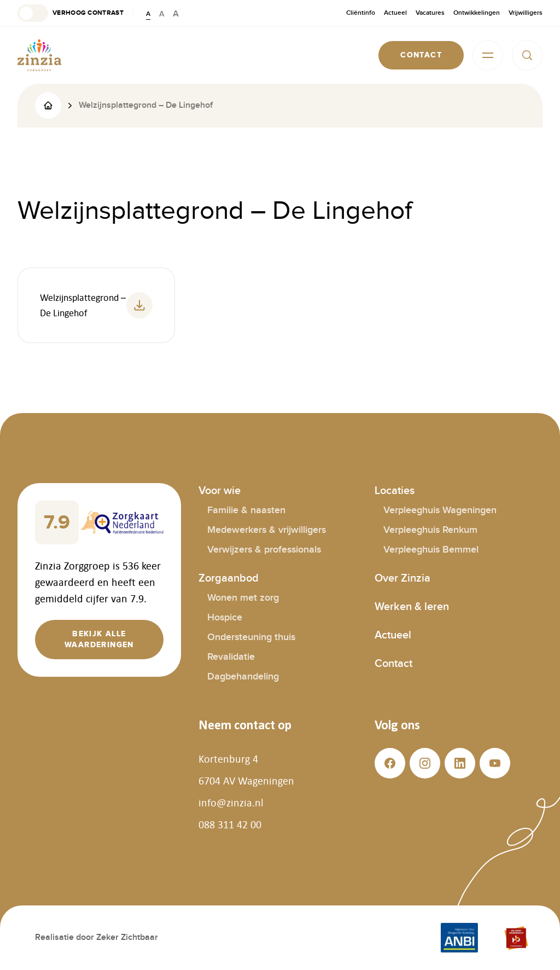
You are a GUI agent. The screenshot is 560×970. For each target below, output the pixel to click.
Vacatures (430, 13)
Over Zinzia (402, 578)
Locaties (395, 491)
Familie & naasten (246, 510)
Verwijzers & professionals (264, 550)
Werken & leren (412, 607)
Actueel (395, 13)
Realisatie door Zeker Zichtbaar (97, 937)
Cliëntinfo (361, 13)
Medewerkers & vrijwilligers (267, 530)
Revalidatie (231, 657)
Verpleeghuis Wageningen (440, 510)
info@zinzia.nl (231, 803)
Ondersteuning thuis (251, 637)
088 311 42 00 (230, 824)
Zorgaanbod (229, 578)
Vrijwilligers (526, 13)
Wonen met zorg (243, 598)
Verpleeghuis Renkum (430, 530)
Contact (393, 664)
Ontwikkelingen (477, 13)
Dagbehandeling (243, 676)
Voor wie (220, 491)
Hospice (225, 617)
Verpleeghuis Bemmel (431, 550)
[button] (71, 13)
